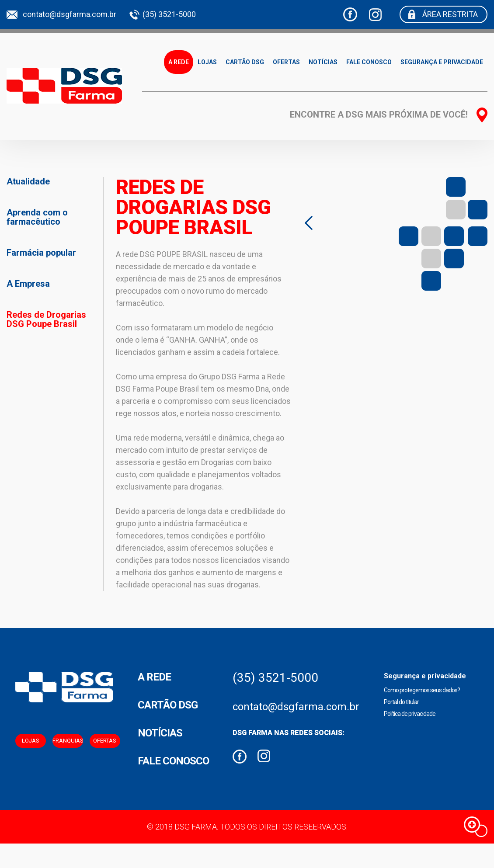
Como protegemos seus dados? (422, 690)
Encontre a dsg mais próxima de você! (379, 115)
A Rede (179, 62)
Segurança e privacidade (442, 62)
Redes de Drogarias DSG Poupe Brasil (46, 319)
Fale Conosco (369, 62)
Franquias (68, 741)
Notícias (323, 62)
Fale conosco (173, 761)
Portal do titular (401, 702)
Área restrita (450, 14)
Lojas (207, 62)
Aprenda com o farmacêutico (37, 217)
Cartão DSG (245, 62)
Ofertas (286, 62)
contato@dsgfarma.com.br (70, 14)
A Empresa (28, 284)
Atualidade (28, 181)
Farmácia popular (41, 253)
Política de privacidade (410, 714)
